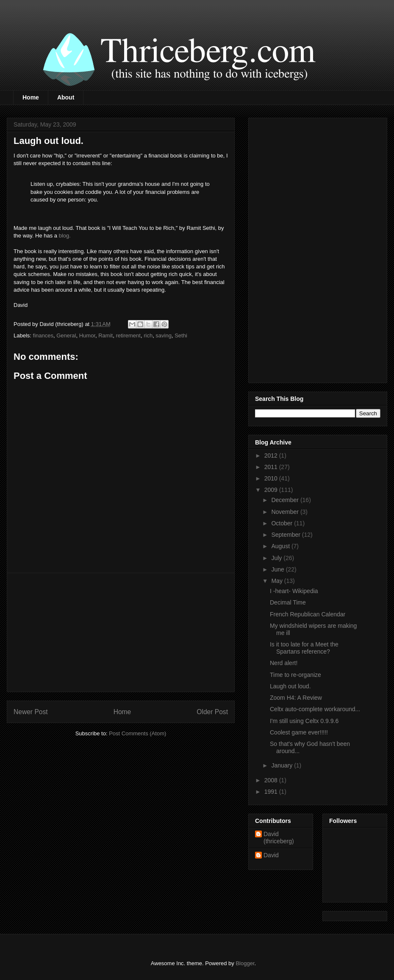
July (277, 558)
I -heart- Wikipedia (294, 591)
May (277, 581)
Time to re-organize (295, 675)
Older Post (212, 712)
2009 (272, 490)
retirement (128, 335)
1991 (272, 792)
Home (31, 97)
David (271, 855)
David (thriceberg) (279, 838)
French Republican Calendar (308, 614)
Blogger (245, 963)
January (283, 765)
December (286, 500)
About (66, 97)
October (283, 523)
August (281, 546)
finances (43, 335)
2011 (272, 467)
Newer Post (31, 712)
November (286, 512)
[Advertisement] (121, 632)
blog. (65, 236)
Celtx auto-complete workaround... (315, 709)
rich (148, 335)
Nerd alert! (284, 663)
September (286, 535)
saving (164, 335)
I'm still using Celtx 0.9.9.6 (304, 721)
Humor (87, 335)
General (66, 335)
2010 (272, 478)
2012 (272, 455)
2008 (272, 780)
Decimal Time (288, 602)
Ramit (105, 335)
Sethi (181, 335)
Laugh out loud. (290, 686)
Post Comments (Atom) (137, 733)
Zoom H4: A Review (296, 698)
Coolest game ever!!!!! (299, 732)
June (278, 569)
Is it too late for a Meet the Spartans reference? (304, 648)
